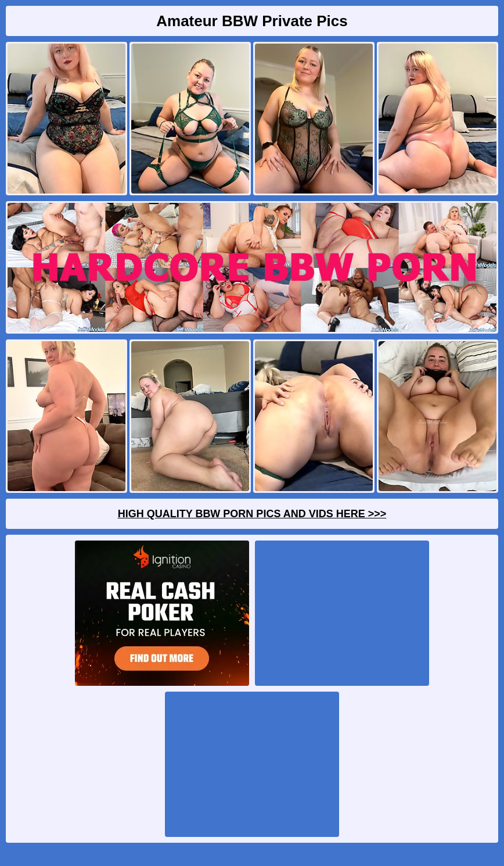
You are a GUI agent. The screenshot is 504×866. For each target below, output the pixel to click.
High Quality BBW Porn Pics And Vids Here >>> (252, 514)
